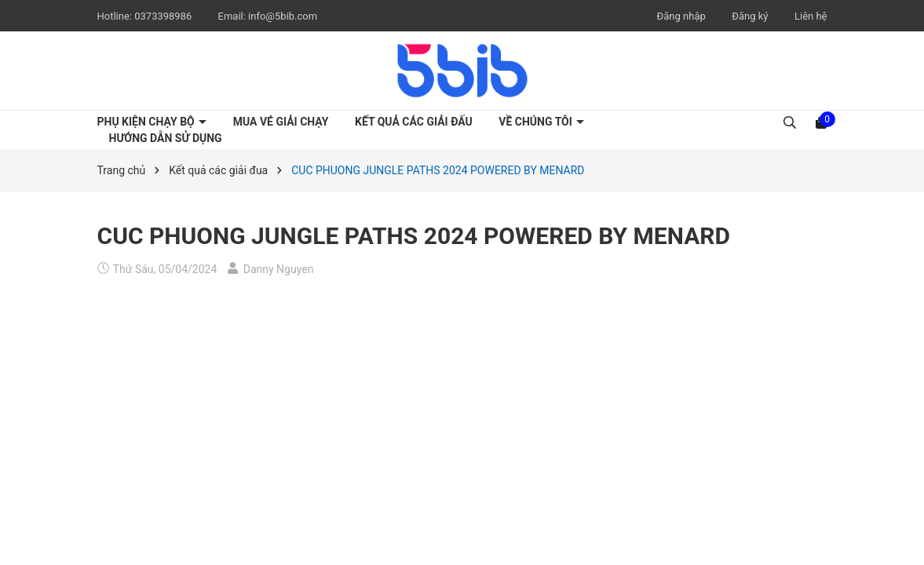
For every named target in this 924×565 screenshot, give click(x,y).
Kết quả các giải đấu (414, 122)
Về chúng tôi (537, 122)
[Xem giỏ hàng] (821, 122)
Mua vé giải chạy (281, 122)
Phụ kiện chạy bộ (148, 122)
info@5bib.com (283, 16)
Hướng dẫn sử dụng (166, 138)
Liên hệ (811, 16)
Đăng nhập (681, 16)
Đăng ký (750, 16)
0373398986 (164, 16)
